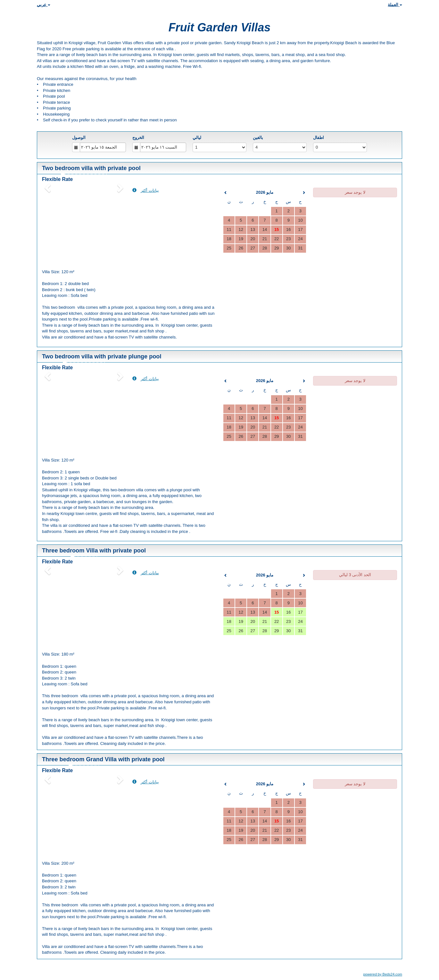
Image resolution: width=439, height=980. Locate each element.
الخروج (138, 138)
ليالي (197, 138)
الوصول (79, 138)
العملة (395, 5)
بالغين (258, 138)
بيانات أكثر (146, 190)
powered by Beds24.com (383, 974)
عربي (44, 5)
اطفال (319, 138)
